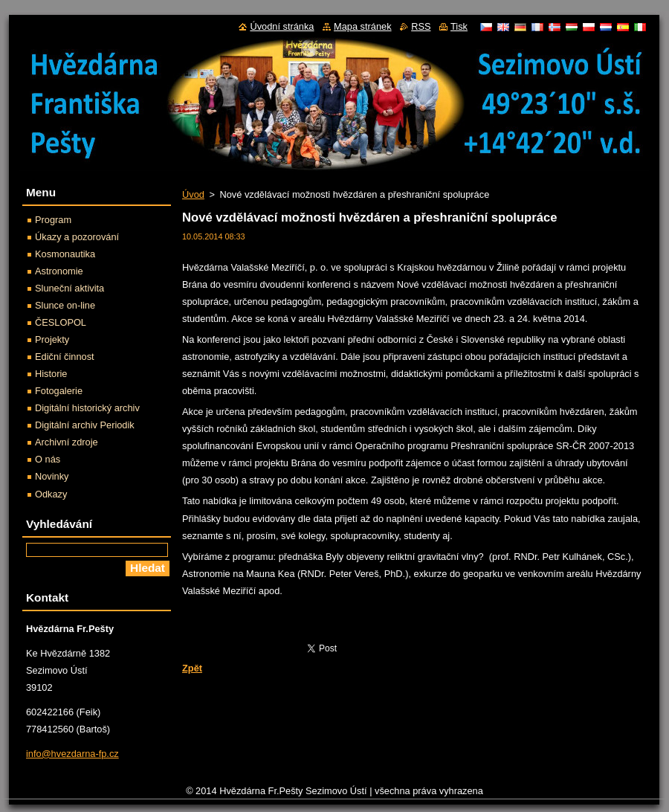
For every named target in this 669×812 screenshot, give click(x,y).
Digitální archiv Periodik (85, 425)
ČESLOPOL (61, 322)
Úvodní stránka (282, 26)
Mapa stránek (363, 26)
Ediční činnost (65, 357)
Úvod (193, 194)
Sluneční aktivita (70, 288)
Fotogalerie (59, 391)
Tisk (459, 26)
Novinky (52, 476)
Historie (51, 374)
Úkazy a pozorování (77, 237)
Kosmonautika (65, 254)
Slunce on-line (65, 305)
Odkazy (51, 494)
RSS (421, 26)
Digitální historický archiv (87, 408)
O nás (48, 459)
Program (53, 220)
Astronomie (59, 271)
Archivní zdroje (67, 442)
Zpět (192, 668)
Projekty (52, 339)
